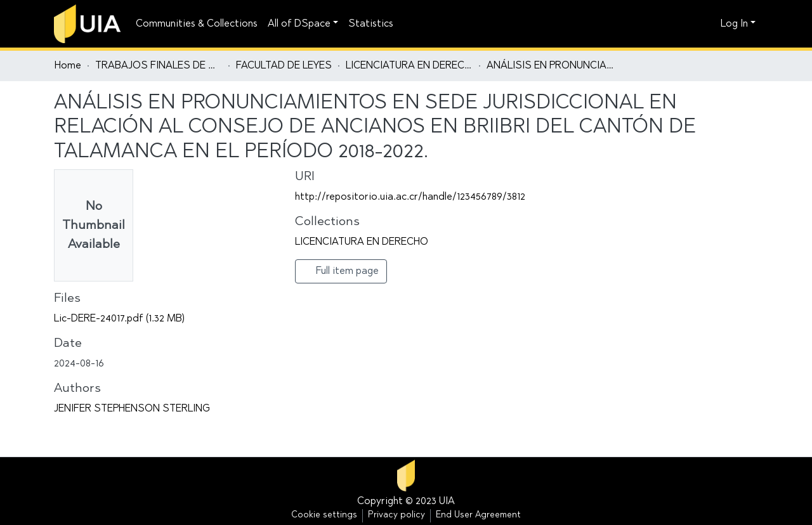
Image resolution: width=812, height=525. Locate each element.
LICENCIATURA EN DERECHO (409, 66)
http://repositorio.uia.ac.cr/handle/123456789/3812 (410, 197)
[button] (708, 24)
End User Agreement (478, 515)
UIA (447, 502)
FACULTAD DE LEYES (284, 66)
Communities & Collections (197, 24)
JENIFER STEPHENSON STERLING (132, 409)
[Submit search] (689, 24)
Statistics (371, 24)
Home (68, 66)
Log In (734, 24)
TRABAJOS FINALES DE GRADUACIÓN (159, 66)
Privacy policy (396, 515)
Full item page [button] (341, 271)
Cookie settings (324, 515)
